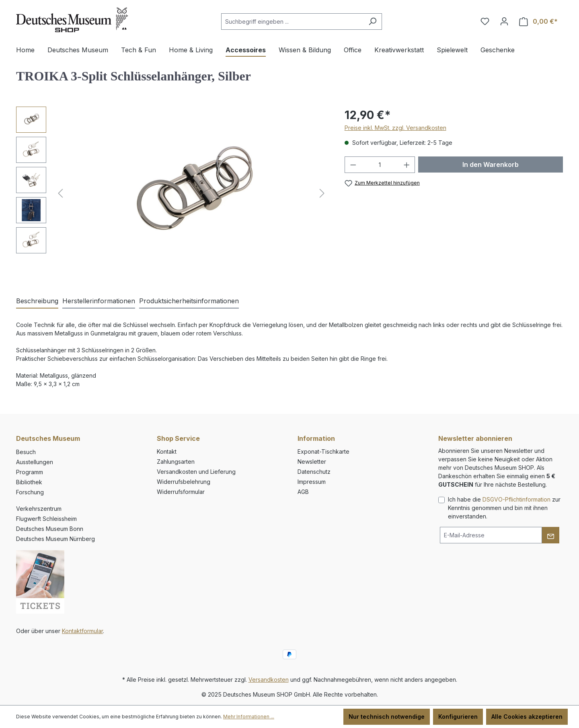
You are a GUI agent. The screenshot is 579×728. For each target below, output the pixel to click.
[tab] (37, 301)
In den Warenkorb (491, 165)
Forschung (30, 492)
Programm (30, 472)
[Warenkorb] (538, 22)
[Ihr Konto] (504, 21)
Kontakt (167, 451)
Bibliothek (29, 482)
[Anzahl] (380, 165)
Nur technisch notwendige (387, 717)
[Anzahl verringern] (353, 165)
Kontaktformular (82, 631)
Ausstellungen (35, 462)
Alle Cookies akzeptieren (527, 717)
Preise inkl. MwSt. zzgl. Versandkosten (395, 128)
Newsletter (312, 462)
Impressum (312, 482)
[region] (172, 193)
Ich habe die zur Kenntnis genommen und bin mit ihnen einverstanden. (504, 508)
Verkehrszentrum (39, 509)
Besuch (26, 452)
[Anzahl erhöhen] (407, 165)
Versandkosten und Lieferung (196, 472)
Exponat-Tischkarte (323, 451)
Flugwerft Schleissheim (46, 519)
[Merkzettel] (485, 21)
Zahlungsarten (176, 462)
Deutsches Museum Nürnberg (55, 539)
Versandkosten (269, 680)
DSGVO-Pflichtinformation (516, 499)
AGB (303, 492)
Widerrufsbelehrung (184, 482)
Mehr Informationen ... (249, 717)
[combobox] (292, 22)
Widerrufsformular (181, 492)
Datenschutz (314, 472)
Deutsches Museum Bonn (50, 529)
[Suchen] (373, 22)
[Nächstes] (322, 193)
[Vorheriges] (60, 193)
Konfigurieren (458, 717)
